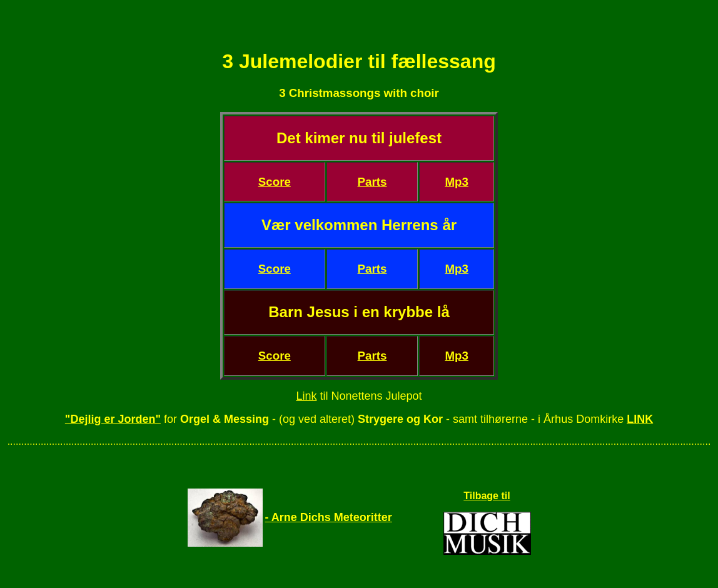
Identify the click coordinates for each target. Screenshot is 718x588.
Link (306, 396)
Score (275, 182)
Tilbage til (487, 496)
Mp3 (456, 182)
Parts (372, 182)
